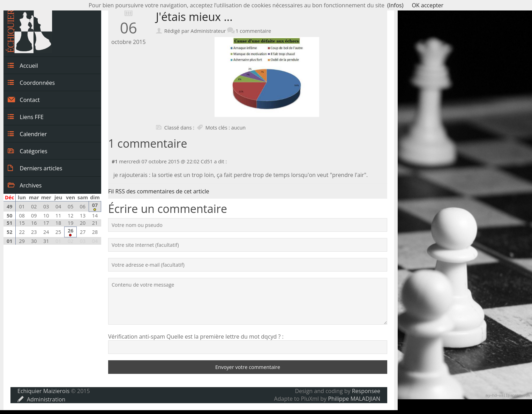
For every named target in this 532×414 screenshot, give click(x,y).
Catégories (28, 151)
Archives (25, 185)
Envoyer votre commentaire (248, 367)
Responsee (366, 391)
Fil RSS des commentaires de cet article (159, 191)
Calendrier (27, 134)
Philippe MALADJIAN (354, 399)
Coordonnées (31, 82)
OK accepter (428, 5)
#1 (115, 161)
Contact (24, 99)
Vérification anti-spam (137, 337)
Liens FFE (26, 117)
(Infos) (395, 5)
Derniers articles (35, 168)
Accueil (23, 65)
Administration (41, 399)
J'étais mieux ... (194, 17)
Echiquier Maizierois (43, 391)
